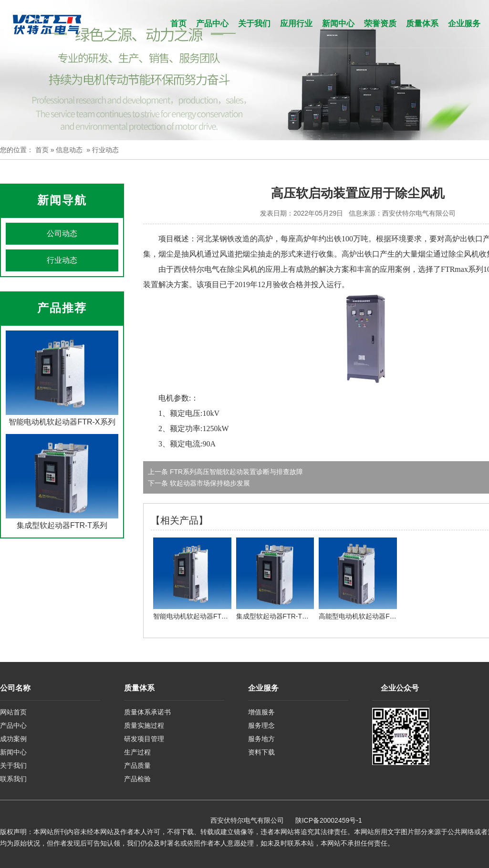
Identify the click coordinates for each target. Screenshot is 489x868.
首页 (178, 24)
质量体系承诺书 (147, 712)
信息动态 (69, 150)
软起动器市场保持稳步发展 (209, 483)
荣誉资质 (380, 24)
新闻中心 (338, 24)
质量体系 (422, 24)
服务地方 (261, 739)
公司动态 (62, 233)
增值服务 (261, 712)
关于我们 (254, 24)
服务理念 (261, 725)
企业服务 (464, 24)
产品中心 (212, 24)
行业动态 (62, 260)
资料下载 (261, 752)
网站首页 (13, 712)
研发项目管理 (144, 739)
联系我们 (13, 779)
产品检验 (137, 779)
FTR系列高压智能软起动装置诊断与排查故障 (235, 472)
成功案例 (13, 739)
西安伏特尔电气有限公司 (419, 213)
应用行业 (296, 24)
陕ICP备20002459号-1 (329, 820)
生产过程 (137, 752)
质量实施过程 (144, 725)
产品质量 (137, 765)
